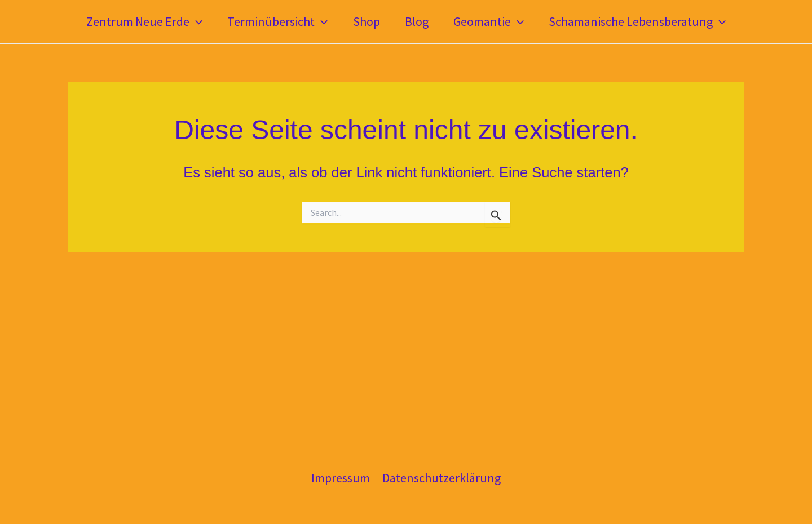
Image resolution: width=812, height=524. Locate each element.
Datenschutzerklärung (442, 478)
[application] (196, 22)
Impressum (341, 478)
